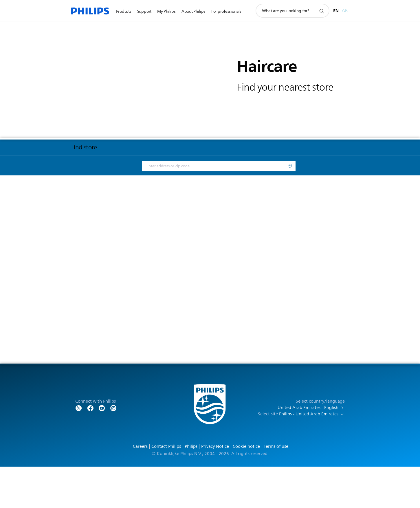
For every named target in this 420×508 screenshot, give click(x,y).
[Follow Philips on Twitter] (79, 449)
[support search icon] (322, 11)
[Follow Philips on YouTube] (102, 449)
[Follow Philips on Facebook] (90, 449)
